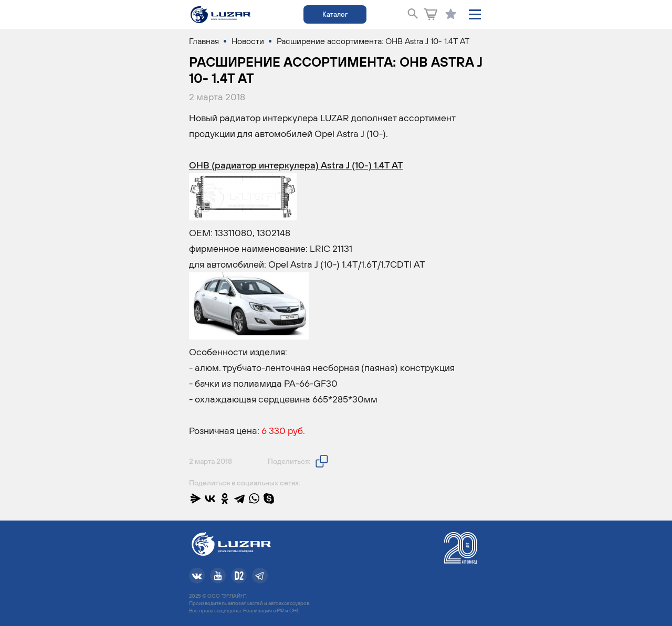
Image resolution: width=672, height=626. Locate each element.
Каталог (335, 14)
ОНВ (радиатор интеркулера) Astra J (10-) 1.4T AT (296, 165)
